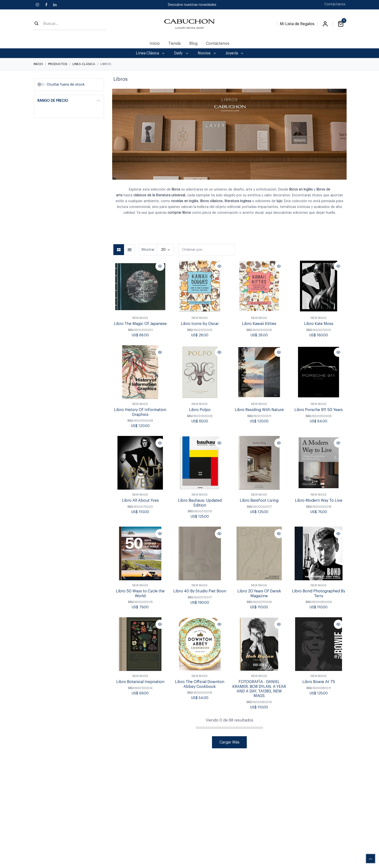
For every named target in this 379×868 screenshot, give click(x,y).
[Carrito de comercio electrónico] (341, 24)
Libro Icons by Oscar (200, 324)
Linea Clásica (84, 64)
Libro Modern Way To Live (319, 501)
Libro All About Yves (140, 501)
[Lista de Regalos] (297, 23)
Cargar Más (230, 742)
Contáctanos (335, 4)
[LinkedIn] (55, 5)
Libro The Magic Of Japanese (140, 324)
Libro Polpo (200, 410)
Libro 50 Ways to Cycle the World (140, 594)
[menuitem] (155, 44)
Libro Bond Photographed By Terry (319, 594)
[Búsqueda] (36, 24)
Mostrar (148, 250)
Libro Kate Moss (319, 324)
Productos (58, 64)
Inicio (38, 64)
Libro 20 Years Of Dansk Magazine (259, 594)
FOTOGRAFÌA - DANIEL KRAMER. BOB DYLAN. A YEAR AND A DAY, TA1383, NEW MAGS (259, 689)
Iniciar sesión (325, 24)
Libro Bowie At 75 (319, 682)
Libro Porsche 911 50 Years (319, 410)
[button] (206, 250)
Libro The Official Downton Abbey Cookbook (200, 684)
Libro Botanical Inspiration (140, 682)
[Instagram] (37, 5)
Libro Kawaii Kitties (259, 324)
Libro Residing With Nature (259, 410)
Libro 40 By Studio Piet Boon (200, 591)
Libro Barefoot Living (259, 501)
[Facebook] (46, 5)
